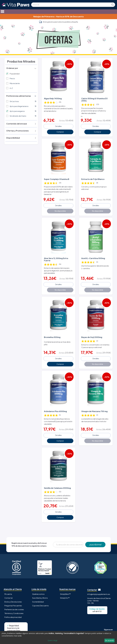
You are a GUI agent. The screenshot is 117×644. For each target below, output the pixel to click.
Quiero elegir (53, 640)
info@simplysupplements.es (99, 594)
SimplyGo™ (65, 598)
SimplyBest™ (65, 594)
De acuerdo (109, 640)
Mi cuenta (8, 594)
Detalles (58, 126)
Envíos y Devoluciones (13, 602)
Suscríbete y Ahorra (40, 598)
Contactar (9, 598)
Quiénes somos (38, 594)
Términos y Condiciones (14, 613)
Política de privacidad (13, 617)
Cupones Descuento (40, 606)
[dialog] (58, 637)
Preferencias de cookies (14, 609)
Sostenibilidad (38, 602)
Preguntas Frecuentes (13, 606)
